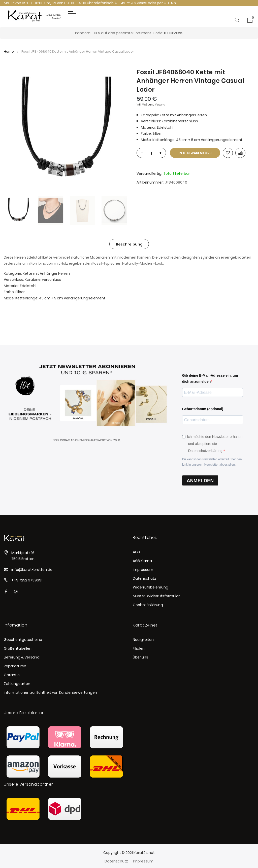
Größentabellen (18, 648)
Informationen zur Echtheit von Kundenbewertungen (50, 692)
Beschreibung (129, 244)
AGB (136, 552)
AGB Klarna (142, 561)
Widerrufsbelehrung (151, 587)
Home (9, 51)
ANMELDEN (200, 481)
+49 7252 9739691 (131, 3)
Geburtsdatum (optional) (203, 409)
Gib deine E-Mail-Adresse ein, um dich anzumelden (210, 379)
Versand (160, 105)
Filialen (139, 648)
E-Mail (170, 3)
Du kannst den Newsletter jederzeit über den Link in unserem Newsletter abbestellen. (212, 462)
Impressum (143, 570)
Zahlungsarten (17, 684)
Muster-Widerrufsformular (156, 596)
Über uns (140, 657)
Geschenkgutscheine (23, 640)
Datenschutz (144, 578)
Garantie (12, 675)
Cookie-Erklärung (148, 605)
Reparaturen (15, 666)
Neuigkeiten (143, 640)
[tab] (129, 244)
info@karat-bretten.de (32, 570)
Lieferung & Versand (22, 657)
